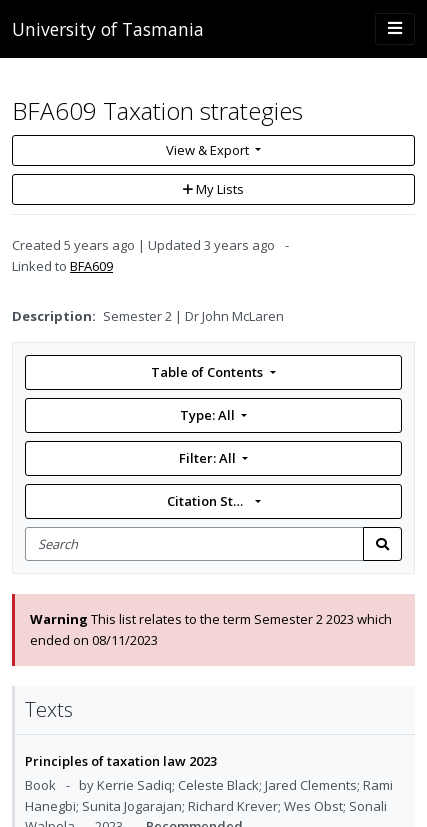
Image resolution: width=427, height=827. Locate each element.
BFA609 (91, 266)
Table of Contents (208, 372)
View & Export (209, 150)
